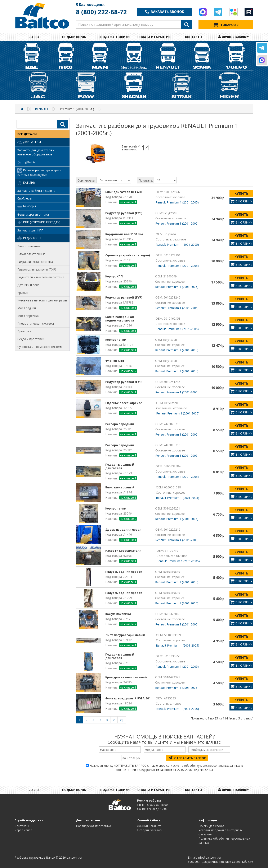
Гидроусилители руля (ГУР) (37, 269)
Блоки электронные (31, 254)
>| (122, 720)
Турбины (26, 162)
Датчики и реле (28, 285)
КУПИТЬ (241, 193)
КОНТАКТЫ (194, 37)
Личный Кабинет (149, 826)
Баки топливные (29, 246)
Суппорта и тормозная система (40, 347)
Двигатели (29, 142)
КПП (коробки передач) (39, 222)
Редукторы (29, 238)
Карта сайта (23, 830)
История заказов (149, 830)
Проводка (24, 331)
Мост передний (28, 316)
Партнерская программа (93, 826)
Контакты (22, 826)
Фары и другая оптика (33, 214)
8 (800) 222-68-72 (101, 12)
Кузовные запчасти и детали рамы (42, 300)
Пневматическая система (36, 323)
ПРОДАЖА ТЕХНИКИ (114, 37)
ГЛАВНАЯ (34, 37)
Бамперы (27, 206)
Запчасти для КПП (30, 230)
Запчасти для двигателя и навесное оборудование (36, 152)
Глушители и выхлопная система (41, 277)
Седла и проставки (31, 339)
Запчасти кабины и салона (36, 191)
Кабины (26, 183)
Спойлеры (24, 198)
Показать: (146, 180)
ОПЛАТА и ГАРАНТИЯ (154, 37)
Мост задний (27, 308)
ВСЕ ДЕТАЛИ (27, 134)
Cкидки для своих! (211, 826)
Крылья (23, 293)
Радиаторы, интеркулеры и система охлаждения (39, 172)
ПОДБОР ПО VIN (74, 37)
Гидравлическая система (35, 262)
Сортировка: (86, 180)
